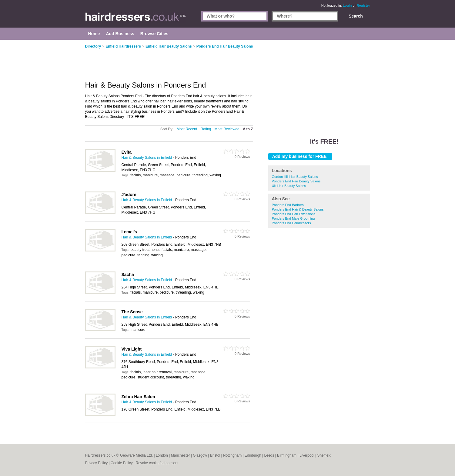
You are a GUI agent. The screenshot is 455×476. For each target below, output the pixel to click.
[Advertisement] (319, 85)
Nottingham (232, 455)
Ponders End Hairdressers (291, 223)
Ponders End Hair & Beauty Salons (298, 209)
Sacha (128, 275)
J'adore (129, 195)
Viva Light (132, 349)
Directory (93, 46)
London (162, 455)
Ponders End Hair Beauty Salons (296, 181)
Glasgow (200, 455)
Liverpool (307, 455)
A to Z (248, 129)
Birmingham (287, 455)
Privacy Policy (97, 463)
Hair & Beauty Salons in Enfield (147, 158)
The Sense (132, 312)
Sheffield (324, 455)
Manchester (181, 455)
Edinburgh (253, 455)
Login (347, 5)
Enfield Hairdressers (123, 46)
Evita (127, 152)
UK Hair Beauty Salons (289, 186)
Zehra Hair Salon (138, 397)
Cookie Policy (122, 463)
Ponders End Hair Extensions (294, 214)
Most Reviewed (227, 129)
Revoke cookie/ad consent (157, 463)
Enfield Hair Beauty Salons (169, 46)
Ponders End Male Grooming (293, 218)
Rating (206, 129)
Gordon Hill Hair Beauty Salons (295, 177)
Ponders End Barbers (288, 205)
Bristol (215, 455)
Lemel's (129, 232)
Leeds (269, 455)
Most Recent (187, 129)
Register (363, 5)
